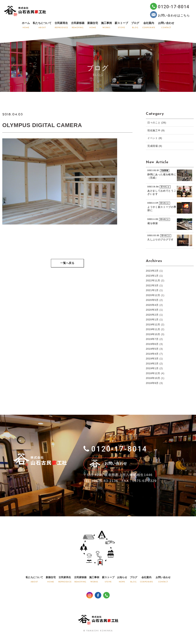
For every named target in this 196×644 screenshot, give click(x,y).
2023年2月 (152, 271)
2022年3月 (152, 285)
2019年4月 (152, 354)
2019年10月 (153, 334)
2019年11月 (153, 329)
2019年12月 (153, 324)
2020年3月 (152, 310)
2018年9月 (152, 383)
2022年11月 (153, 280)
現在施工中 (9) (156, 130)
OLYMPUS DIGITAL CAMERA (43, 125)
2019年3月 (152, 359)
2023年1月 (152, 276)
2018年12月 (153, 373)
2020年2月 (152, 315)
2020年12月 (153, 295)
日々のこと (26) (157, 123)
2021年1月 (152, 290)
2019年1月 (152, 368)
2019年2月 (152, 364)
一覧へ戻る (67, 263)
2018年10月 (153, 378)
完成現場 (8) (155, 146)
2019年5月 (152, 349)
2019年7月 (152, 339)
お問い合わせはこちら (170, 15)
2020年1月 (152, 320)
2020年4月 (152, 305)
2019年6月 (152, 344)
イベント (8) (155, 138)
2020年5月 (152, 300)
